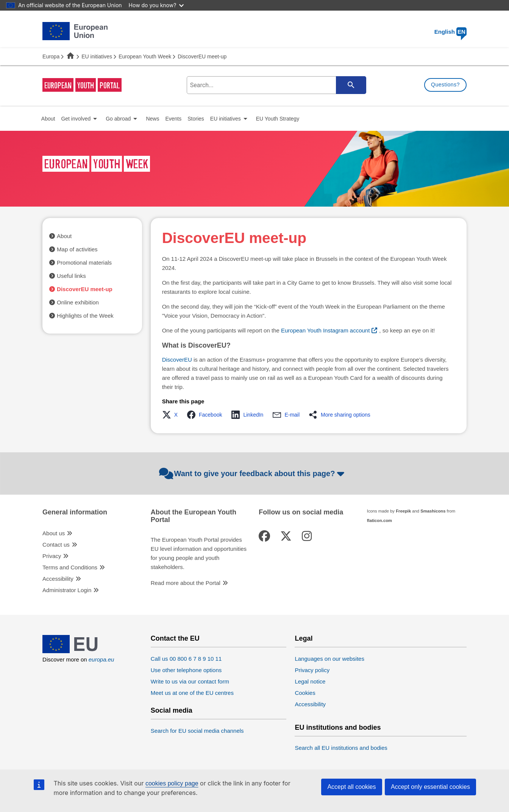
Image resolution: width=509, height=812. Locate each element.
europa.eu (101, 659)
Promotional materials (84, 263)
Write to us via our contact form (190, 681)
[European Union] (75, 651)
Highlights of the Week (85, 316)
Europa (51, 56)
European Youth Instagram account (325, 330)
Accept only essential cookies (430, 787)
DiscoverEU (177, 360)
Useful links (71, 276)
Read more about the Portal (186, 583)
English (450, 32)
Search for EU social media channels (197, 731)
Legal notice (310, 681)
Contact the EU (175, 639)
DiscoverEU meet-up (85, 289)
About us (54, 533)
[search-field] (276, 85)
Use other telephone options (186, 670)
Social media (172, 711)
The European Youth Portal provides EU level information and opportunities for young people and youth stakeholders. (199, 553)
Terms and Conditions (70, 567)
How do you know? (156, 5)
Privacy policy (312, 670)
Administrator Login (67, 590)
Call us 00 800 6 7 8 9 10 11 (186, 659)
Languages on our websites (329, 659)
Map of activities (77, 249)
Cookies (305, 693)
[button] (172, 415)
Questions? (445, 85)
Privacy (52, 556)
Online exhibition (78, 302)
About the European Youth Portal (194, 516)
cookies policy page (172, 783)
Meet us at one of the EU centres (192, 693)
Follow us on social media (301, 512)
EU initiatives (97, 56)
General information (75, 512)
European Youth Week (145, 56)
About (64, 236)
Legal (304, 639)
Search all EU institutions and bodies (341, 748)
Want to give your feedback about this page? (253, 473)
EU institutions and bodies (338, 728)
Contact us (56, 545)
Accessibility (58, 579)
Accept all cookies (351, 787)
